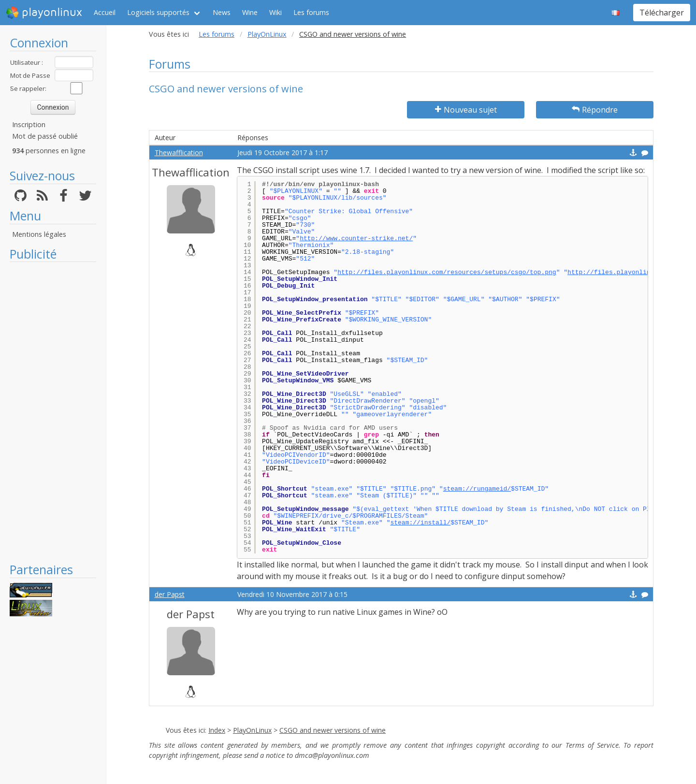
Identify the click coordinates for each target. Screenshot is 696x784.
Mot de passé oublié (45, 136)
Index (217, 730)
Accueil (105, 12)
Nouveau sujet (466, 110)
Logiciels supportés (158, 12)
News (222, 12)
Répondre (595, 110)
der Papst (170, 594)
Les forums (311, 12)
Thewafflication (179, 152)
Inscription (29, 124)
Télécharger (662, 13)
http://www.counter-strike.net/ (356, 239)
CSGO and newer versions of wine (333, 730)
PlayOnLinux (267, 34)
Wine (250, 12)
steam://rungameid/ (477, 489)
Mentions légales (39, 234)
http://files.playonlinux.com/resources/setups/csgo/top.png (447, 272)
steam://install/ (420, 523)
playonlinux (44, 13)
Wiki (275, 12)
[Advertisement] (53, 412)
